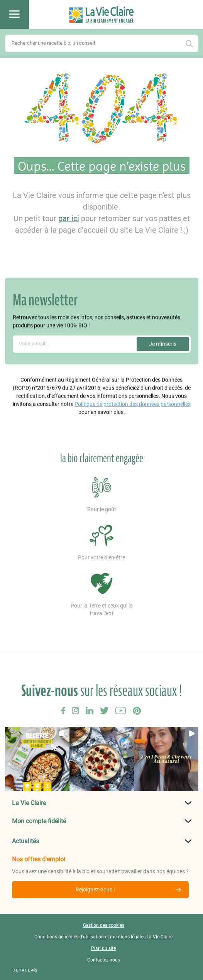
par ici (69, 218)
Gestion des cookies (104, 925)
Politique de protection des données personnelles (133, 403)
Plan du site (103, 948)
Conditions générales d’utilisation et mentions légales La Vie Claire (103, 937)
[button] (37, 759)
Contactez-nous (104, 960)
